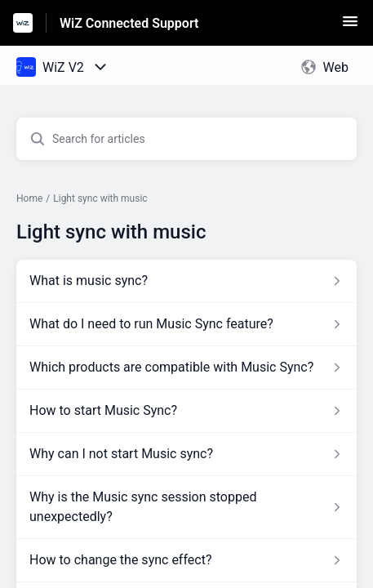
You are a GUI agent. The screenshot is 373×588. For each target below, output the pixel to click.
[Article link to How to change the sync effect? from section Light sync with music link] (186, 560)
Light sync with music (100, 198)
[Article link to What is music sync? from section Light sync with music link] (186, 281)
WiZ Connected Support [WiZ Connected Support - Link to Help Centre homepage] (129, 23)
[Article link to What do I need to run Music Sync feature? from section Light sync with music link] (186, 324)
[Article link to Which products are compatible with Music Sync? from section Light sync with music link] (186, 367)
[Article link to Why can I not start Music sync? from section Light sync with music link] (186, 454)
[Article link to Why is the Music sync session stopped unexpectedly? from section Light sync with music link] (186, 507)
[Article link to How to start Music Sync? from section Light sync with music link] (186, 411)
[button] (350, 27)
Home (29, 198)
